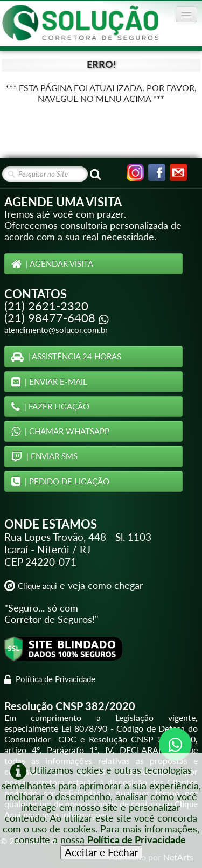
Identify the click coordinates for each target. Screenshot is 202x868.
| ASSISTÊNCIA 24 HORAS (66, 356)
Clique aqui (37, 586)
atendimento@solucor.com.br (56, 330)
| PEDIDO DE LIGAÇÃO (60, 481)
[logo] (80, 23)
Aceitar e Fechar (101, 852)
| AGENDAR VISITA (52, 263)
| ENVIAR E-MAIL (49, 381)
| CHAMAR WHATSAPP (60, 431)
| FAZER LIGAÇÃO (50, 406)
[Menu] (186, 14)
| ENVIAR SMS (44, 456)
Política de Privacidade (50, 679)
